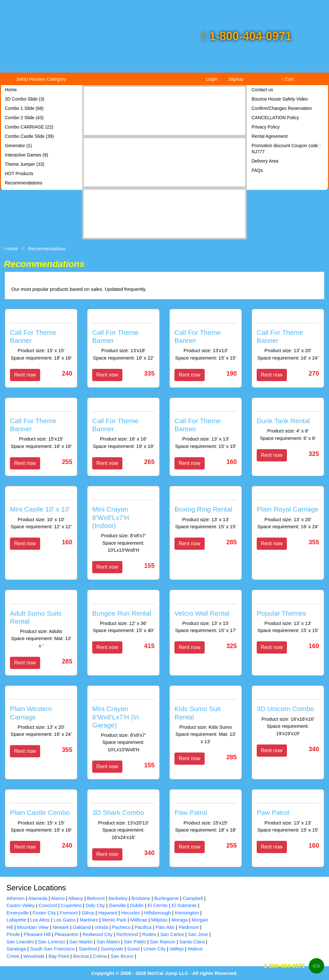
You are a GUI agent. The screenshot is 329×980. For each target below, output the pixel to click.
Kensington (187, 913)
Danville (117, 905)
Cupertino (71, 905)
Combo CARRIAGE (29, 127)
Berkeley (118, 898)
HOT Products (19, 174)
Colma (100, 956)
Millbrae (139, 920)
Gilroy (88, 913)
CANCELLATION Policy (275, 118)
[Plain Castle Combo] (41, 815)
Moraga (179, 920)
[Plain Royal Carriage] (288, 512)
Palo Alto (165, 927)
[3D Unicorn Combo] (288, 715)
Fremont (69, 913)
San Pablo (135, 942)
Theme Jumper (25, 164)
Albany (76, 898)
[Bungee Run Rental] (123, 615)
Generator (18, 146)
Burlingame (166, 898)
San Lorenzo (52, 942)
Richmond (127, 934)
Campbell (193, 898)
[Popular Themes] (288, 615)
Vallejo (177, 949)
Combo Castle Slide (29, 136)
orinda (102, 927)
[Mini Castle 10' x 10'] (41, 512)
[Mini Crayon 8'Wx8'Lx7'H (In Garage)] (123, 723)
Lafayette (16, 920)
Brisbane (141, 898)
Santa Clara (192, 942)
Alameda (38, 898)
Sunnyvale (112, 949)
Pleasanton (67, 934)
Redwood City (98, 934)
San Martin (81, 942)
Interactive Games (27, 155)
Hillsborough (158, 913)
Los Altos (40, 920)
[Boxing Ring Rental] (206, 512)
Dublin (137, 905)
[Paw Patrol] (206, 815)
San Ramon (162, 942)
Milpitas (159, 920)
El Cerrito (158, 905)
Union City (154, 949)
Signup (236, 79)
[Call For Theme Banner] (41, 339)
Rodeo (149, 934)
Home (11, 90)
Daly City (95, 905)
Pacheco (121, 927)
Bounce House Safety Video (280, 99)
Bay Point (59, 956)
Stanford (88, 949)
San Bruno (122, 956)
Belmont (96, 898)
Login (212, 79)
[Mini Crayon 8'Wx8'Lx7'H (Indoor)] (123, 523)
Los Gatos (65, 920)
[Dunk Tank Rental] (288, 423)
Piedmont (188, 927)
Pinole (13, 934)
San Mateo (108, 942)
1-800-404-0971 (247, 36)
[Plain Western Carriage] (41, 715)
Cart (288, 79)
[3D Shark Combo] (123, 818)
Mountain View (33, 927)
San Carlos (172, 934)
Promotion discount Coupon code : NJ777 (286, 149)
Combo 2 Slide (24, 118)
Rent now (25, 375)
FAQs (257, 170)
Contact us (262, 90)
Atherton (16, 898)
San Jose (198, 934)
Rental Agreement (270, 136)
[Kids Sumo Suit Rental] (206, 719)
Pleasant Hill (37, 934)
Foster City (44, 913)
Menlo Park (114, 920)
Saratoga (16, 949)
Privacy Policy (266, 127)
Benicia (81, 956)
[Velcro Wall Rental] (206, 615)
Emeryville (18, 913)
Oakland (82, 927)
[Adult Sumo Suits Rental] (41, 623)
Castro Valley (21, 905)
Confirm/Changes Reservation (282, 108)
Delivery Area (265, 161)
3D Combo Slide (25, 99)
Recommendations (24, 183)
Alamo (58, 898)
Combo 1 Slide (24, 108)
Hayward (108, 913)
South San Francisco (52, 949)
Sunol (133, 949)
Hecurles (131, 913)
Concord (48, 905)
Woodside (34, 956)
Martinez (89, 920)
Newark (61, 927)
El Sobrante (184, 905)
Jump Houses (41, 79)
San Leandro (20, 942)
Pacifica (143, 927)
